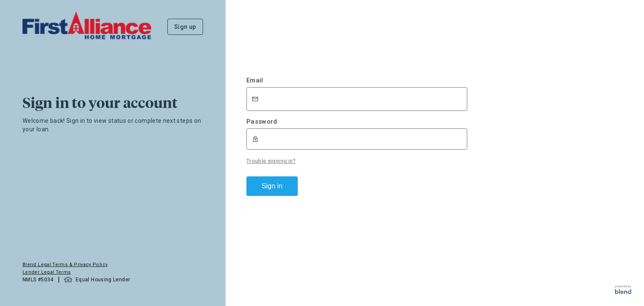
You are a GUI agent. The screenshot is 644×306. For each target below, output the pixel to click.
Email (255, 80)
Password (262, 122)
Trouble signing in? (271, 161)
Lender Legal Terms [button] (47, 272)
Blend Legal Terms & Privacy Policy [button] (65, 265)
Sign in (272, 186)
